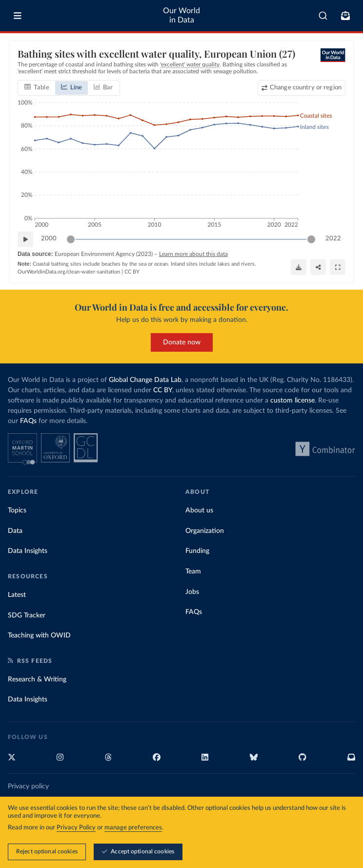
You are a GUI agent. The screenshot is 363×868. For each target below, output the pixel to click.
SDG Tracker (27, 615)
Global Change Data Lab (145, 380)
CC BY (132, 271)
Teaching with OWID (39, 635)
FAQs (28, 421)
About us (199, 510)
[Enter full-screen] (338, 267)
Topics (17, 510)
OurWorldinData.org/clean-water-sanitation (69, 271)
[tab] (37, 87)
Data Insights (28, 551)
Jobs (192, 592)
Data (15, 531)
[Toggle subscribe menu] (345, 16)
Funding (197, 551)
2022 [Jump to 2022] (333, 239)
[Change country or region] (302, 87)
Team (193, 572)
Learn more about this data (193, 254)
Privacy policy (28, 786)
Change (306, 87)
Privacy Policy (76, 828)
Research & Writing (37, 679)
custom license (292, 401)
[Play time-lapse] (25, 239)
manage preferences (133, 828)
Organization (205, 531)
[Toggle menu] (18, 16)
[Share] (318, 267)
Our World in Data (181, 15)
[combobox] (323, 16)
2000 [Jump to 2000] (49, 239)
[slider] (71, 239)
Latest (17, 595)
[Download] (299, 267)
